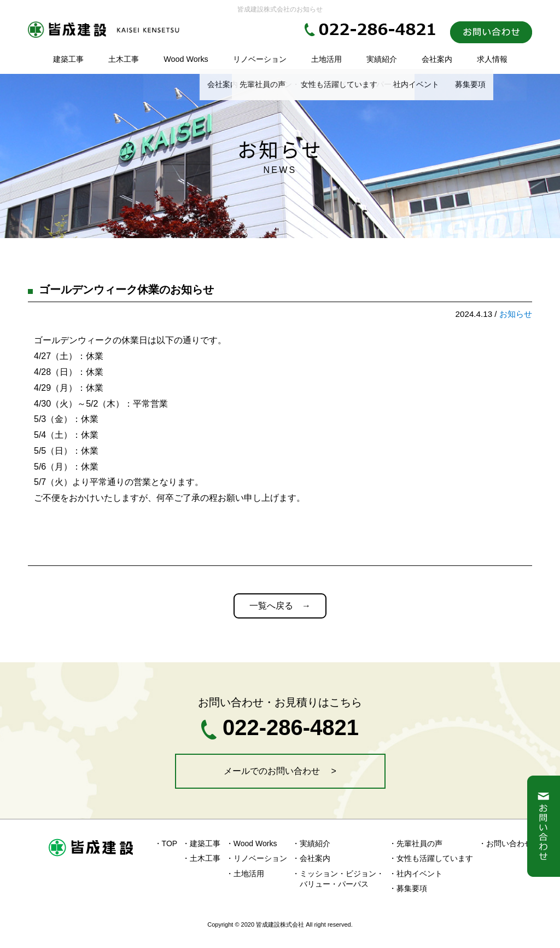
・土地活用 (245, 874)
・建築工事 (201, 843)
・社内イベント (416, 874)
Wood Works (186, 59)
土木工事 (124, 59)
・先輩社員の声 (416, 843)
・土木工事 (201, 858)
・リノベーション (256, 858)
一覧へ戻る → (280, 606)
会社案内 (437, 59)
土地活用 (326, 59)
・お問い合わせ (505, 843)
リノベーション (260, 59)
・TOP (166, 843)
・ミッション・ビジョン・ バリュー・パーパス (338, 879)
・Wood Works (252, 843)
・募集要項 (408, 888)
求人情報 (492, 59)
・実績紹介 (311, 843)
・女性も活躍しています (431, 858)
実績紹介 (382, 59)
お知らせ (516, 314)
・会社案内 (311, 858)
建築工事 (68, 59)
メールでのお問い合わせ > (280, 771)
